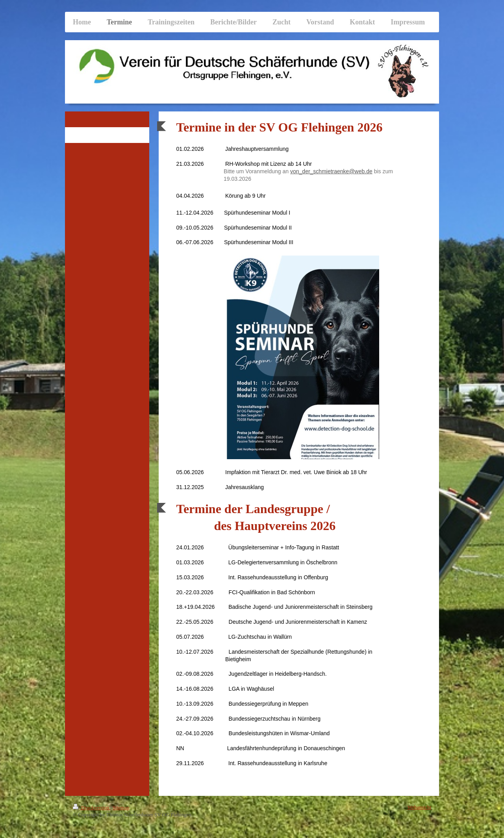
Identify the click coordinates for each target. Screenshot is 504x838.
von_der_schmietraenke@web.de (331, 171)
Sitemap (121, 807)
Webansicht (419, 807)
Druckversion (92, 807)
